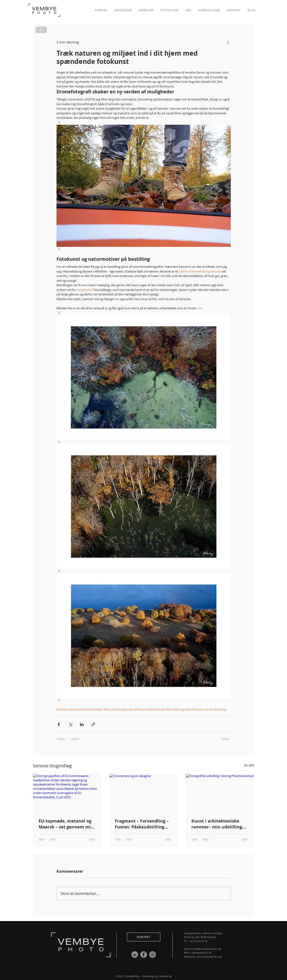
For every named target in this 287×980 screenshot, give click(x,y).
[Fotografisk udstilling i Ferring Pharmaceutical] (220, 793)
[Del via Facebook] (59, 724)
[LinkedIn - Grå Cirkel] (135, 955)
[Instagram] (153, 955)
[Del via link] (93, 724)
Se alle (249, 765)
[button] (234, 10)
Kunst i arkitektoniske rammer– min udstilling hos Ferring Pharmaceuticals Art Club (218, 824)
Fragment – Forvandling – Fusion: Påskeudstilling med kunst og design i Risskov (142, 824)
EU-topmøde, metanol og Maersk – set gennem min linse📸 (66, 824)
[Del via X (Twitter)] (70, 724)
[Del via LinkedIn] (82, 724)
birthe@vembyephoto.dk (206, 949)
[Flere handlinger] (228, 42)
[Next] (41, 30)
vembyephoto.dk (201, 953)
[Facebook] (144, 955)
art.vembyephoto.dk (209, 957)
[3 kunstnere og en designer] (143, 793)
